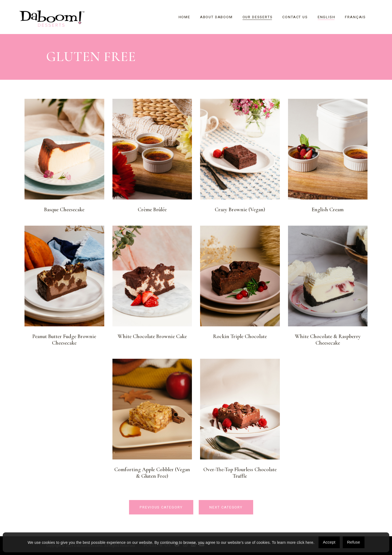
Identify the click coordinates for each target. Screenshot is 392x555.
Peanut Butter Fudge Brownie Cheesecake (64, 340)
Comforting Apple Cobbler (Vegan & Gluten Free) (152, 473)
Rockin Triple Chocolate (240, 336)
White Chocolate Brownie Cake (152, 336)
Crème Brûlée (152, 210)
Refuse (354, 542)
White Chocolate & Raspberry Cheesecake (328, 340)
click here (305, 542)
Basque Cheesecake (64, 210)
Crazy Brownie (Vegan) (240, 210)
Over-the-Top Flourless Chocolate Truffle (240, 473)
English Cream (328, 210)
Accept (329, 542)
